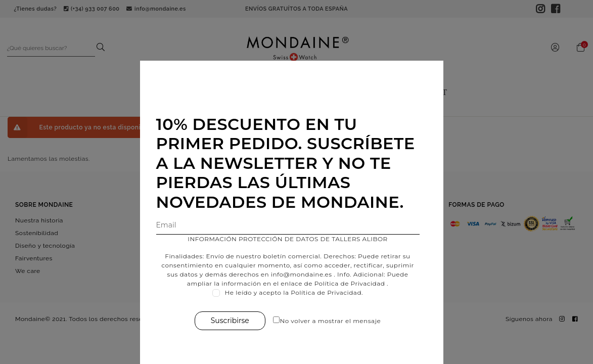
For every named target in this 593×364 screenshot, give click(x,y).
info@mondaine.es (307, 274)
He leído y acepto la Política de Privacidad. (299, 292)
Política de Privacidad (355, 283)
